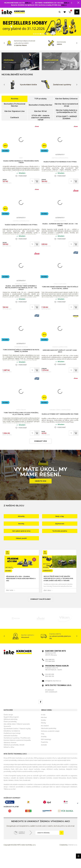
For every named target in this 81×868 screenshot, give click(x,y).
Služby (43, 737)
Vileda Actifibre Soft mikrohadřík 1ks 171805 (60, 429)
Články (44, 740)
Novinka (15, 99)
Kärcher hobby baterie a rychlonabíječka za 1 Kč (66, 111)
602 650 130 (50, 693)
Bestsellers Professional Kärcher (15, 105)
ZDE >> (28, 3)
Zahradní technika (11, 753)
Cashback (15, 118)
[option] (40, 27)
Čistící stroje (8, 732)
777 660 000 (50, 678)
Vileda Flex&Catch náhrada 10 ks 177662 (60, 163)
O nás (43, 732)
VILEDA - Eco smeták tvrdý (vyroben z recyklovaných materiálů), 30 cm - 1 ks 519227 (21, 295)
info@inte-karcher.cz (53, 698)
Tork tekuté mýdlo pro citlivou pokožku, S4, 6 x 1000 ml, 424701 (21, 428)
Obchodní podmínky (49, 745)
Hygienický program (11, 734)
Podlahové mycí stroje (12, 750)
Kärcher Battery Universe (66, 99)
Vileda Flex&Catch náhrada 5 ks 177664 (21, 229)
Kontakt (44, 762)
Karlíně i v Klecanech (35, 801)
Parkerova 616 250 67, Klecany (56, 670)
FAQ (43, 751)
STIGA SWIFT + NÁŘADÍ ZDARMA (66, 118)
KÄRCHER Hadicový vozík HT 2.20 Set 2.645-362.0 (60, 362)
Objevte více (40, 498)
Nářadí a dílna (9, 764)
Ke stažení (45, 743)
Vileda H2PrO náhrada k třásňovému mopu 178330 (21, 163)
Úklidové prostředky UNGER (14, 762)
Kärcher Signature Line (15, 111)
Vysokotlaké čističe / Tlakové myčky (17, 746)
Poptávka (45, 759)
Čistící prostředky (10, 738)
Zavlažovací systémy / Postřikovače (17, 755)
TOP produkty (40, 99)
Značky (44, 753)
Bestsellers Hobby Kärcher (41, 105)
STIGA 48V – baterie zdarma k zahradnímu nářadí (41, 118)
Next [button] (77, 43)
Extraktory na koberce (12, 748)
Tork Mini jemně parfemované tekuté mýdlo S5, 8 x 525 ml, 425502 (60, 295)
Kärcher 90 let (40, 111)
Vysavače (7, 743)
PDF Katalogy (46, 756)
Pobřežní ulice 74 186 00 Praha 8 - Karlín (57, 685)
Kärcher (44, 734)
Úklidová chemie (10, 759)
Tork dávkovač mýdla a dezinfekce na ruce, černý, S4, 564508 (21, 362)
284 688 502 (50, 676)
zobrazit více (40, 458)
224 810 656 (50, 691)
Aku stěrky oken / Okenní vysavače (17, 741)
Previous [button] (4, 43)
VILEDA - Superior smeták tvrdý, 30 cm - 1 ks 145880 (60, 229)
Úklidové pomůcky (11, 736)
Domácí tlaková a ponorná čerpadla (17, 757)
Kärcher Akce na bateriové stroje (66, 105)
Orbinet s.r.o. (73, 862)
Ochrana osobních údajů (50, 748)
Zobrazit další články (41, 616)
